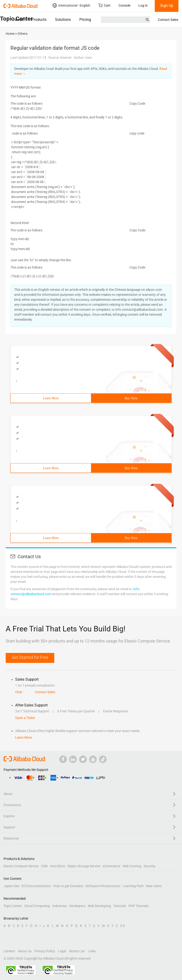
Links (92, 951)
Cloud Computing (37, 906)
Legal (62, 951)
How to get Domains (68, 886)
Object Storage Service (84, 866)
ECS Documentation (36, 886)
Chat (19, 692)
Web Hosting (132, 866)
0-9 (123, 926)
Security (150, 866)
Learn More (51, 398)
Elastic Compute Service (21, 866)
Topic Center (13, 906)
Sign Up (167, 6)
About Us (25, 951)
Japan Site (11, 886)
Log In (143, 5)
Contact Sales (168, 20)
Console (124, 5)
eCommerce (111, 866)
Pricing (85, 20)
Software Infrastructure (103, 886)
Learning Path (133, 886)
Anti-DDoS (57, 866)
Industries (59, 906)
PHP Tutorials (139, 906)
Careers (9, 951)
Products (39, 20)
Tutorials (120, 906)
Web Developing (99, 906)
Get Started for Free (30, 657)
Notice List (77, 951)
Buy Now (131, 398)
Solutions (63, 20)
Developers (77, 906)
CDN (44, 866)
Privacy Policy (45, 951)
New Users (154, 886)
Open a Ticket (25, 718)
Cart (104, 5)
